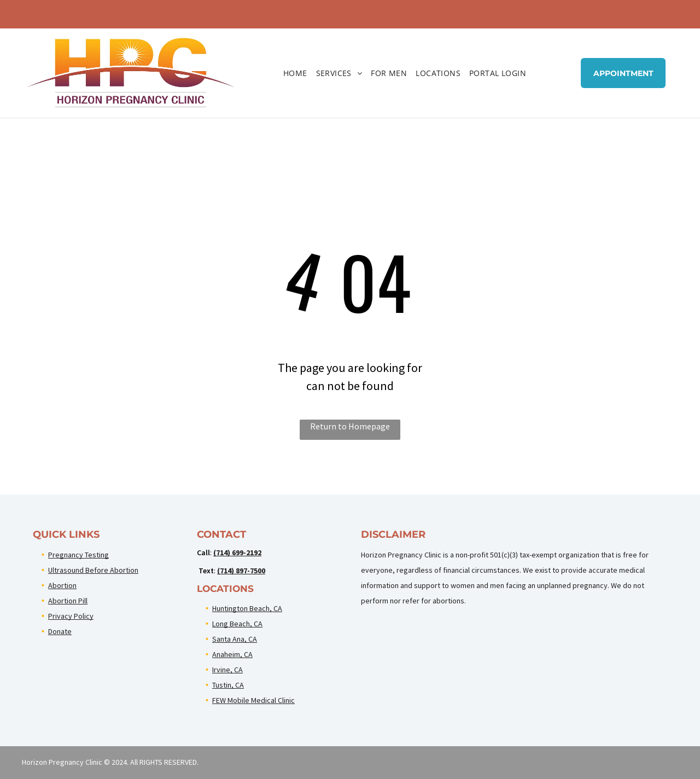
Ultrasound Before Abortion (93, 570)
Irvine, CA (227, 670)
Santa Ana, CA (235, 639)
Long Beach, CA (237, 624)
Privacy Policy (71, 616)
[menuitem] (295, 73)
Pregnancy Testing (78, 555)
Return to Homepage (350, 426)
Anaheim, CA (232, 654)
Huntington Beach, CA (247, 608)
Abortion (62, 585)
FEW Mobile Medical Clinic (253, 700)
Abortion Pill (68, 601)
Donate (60, 631)
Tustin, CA (228, 685)
